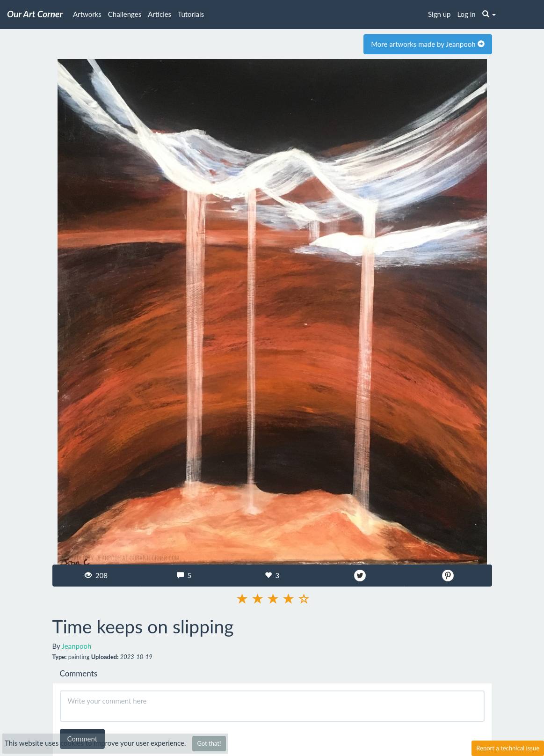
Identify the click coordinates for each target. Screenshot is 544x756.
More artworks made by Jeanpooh (428, 44)
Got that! (209, 743)
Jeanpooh (77, 646)
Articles (160, 14)
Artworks (87, 14)
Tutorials (191, 14)
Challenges (125, 14)
